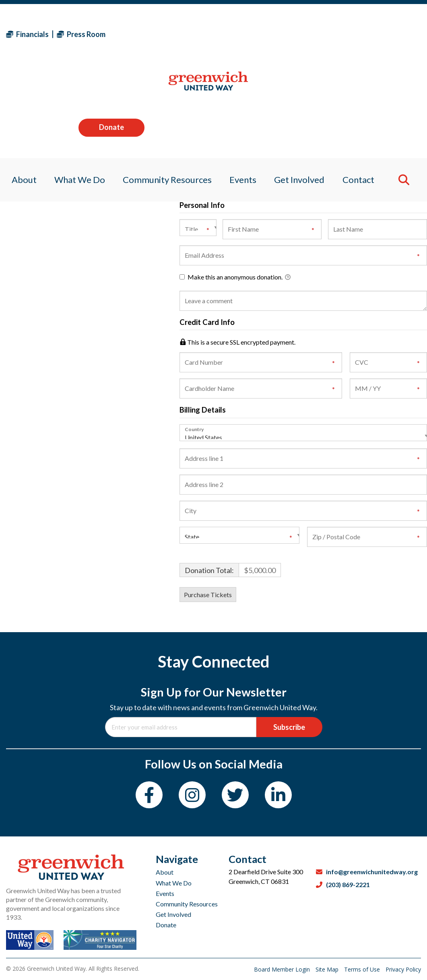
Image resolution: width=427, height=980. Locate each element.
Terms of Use (363, 969)
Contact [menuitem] (363, 86)
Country (194, 429)
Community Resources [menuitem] (166, 86)
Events (165, 893)
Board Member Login (283, 969)
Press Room (81, 34)
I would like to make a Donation (231, 169)
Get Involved (173, 914)
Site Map (328, 969)
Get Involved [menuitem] (302, 86)
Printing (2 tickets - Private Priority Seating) (248, 118)
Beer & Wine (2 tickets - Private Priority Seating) (255, 139)
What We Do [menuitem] (76, 86)
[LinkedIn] (278, 795)
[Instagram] (192, 795)
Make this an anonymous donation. (235, 277)
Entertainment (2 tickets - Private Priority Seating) (257, 149)
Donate (388, 34)
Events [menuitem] (244, 86)
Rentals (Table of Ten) (218, 108)
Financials (27, 34)
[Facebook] (149, 795)
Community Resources (187, 904)
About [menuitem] (19, 86)
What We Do (174, 883)
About (165, 872)
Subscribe (289, 727)
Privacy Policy (403, 969)
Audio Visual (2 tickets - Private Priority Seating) (255, 128)
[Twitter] (235, 795)
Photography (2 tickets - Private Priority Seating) (255, 159)
